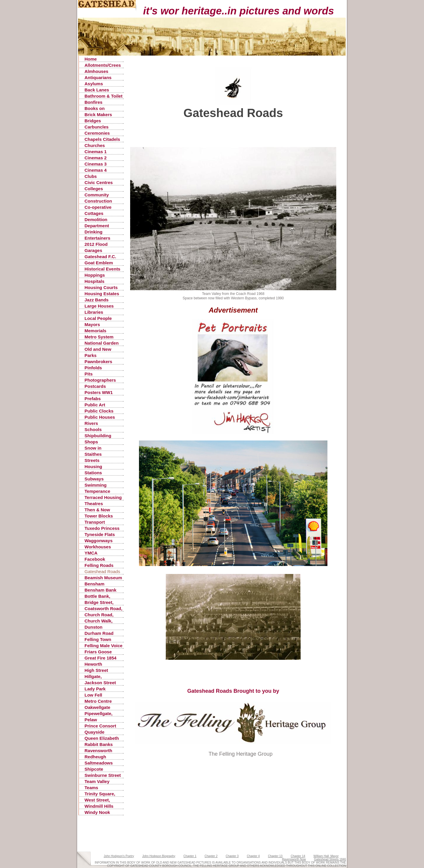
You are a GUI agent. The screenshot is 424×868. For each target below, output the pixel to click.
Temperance (97, 491)
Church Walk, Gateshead (98, 621)
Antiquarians (98, 77)
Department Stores (97, 226)
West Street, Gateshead (97, 800)
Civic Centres (99, 182)
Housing (93, 466)
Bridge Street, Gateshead (99, 603)
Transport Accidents (95, 522)
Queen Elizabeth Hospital (102, 738)
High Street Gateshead (96, 671)
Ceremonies (97, 133)
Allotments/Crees (103, 65)
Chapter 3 (232, 856)
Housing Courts (101, 287)
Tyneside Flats (100, 534)
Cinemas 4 (96, 170)
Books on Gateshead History (96, 109)
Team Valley (97, 781)
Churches (95, 145)
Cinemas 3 (96, 164)
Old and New (98, 349)
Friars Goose (98, 652)
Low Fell (93, 695)
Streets (92, 460)
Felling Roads (99, 565)
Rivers (91, 423)
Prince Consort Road (100, 726)
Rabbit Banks (99, 744)
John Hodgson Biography (159, 856)
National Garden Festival (102, 343)
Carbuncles (97, 127)
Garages (93, 250)
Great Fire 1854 (100, 658)
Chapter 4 (253, 856)
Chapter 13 (275, 856)
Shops (91, 442)
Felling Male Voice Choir (103, 646)
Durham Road (99, 633)
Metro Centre (98, 701)
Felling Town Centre (98, 640)
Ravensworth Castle (98, 751)
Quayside (95, 732)
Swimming (96, 485)
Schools (93, 429)
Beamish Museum (103, 578)
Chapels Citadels (102, 139)
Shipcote (94, 769)
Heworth (93, 664)
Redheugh (95, 757)
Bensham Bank (100, 590)
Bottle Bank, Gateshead (97, 596)
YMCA (91, 553)
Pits (89, 374)
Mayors (92, 324)
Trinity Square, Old (100, 794)
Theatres (94, 504)
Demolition (96, 219)
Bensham (95, 584)
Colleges (94, 189)
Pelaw (91, 720)
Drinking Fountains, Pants (102, 232)
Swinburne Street (103, 775)
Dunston (93, 627)
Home (91, 59)
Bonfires (93, 102)
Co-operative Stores (98, 207)
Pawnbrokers (98, 362)
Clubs (91, 176)
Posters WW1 (99, 392)
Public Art (95, 405)
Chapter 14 (298, 856)
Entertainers (97, 238)
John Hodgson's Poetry (119, 856)
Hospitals (95, 281)
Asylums (94, 84)
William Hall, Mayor (326, 856)
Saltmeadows (99, 763)
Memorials (95, 331)
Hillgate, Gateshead (96, 677)
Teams (91, 788)
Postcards (95, 386)
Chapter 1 (190, 856)
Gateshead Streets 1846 (330, 859)
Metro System (99, 337)
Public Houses (100, 417)
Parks (91, 355)
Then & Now (97, 510)
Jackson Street (100, 683)
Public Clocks (99, 411)
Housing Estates (102, 294)
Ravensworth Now (294, 859)
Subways (94, 479)
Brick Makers (98, 115)
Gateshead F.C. (100, 257)
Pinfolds (93, 368)
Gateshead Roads (102, 571)
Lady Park (95, 689)
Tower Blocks (99, 516)
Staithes (93, 454)
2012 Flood (96, 244)
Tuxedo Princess (102, 528)
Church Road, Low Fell (99, 615)
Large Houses (99, 306)
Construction (98, 201)
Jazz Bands (97, 300)
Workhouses (98, 547)
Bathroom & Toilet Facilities (103, 96)
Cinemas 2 (96, 158)
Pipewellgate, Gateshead (98, 714)
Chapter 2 (211, 856)
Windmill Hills (99, 806)
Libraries (94, 312)
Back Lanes (97, 90)
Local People (98, 318)
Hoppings (95, 275)
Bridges (93, 121)
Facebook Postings (95, 559)
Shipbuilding (98, 436)
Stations (93, 473)
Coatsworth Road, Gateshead (103, 609)
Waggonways (98, 541)
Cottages (94, 213)
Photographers (100, 380)
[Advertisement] (237, 134)
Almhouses (96, 71)
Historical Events (102, 269)
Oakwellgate (97, 707)
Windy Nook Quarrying (97, 813)
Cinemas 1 (96, 152)
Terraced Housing (103, 497)
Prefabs (93, 399)
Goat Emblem (99, 263)
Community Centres (97, 195)
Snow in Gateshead (96, 448)
